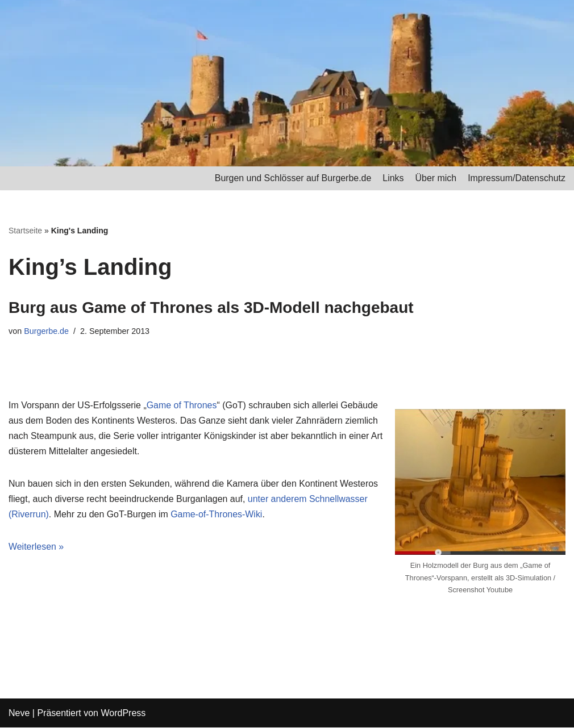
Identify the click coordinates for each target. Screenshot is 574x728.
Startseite (25, 231)
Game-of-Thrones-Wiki (217, 515)
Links (392, 178)
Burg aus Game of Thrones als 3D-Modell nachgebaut (211, 307)
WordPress (123, 714)
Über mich (436, 178)
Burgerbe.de (46, 332)
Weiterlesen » (36, 548)
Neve (19, 714)
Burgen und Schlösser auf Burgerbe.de (292, 178)
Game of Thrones (182, 405)
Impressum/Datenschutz (516, 178)
